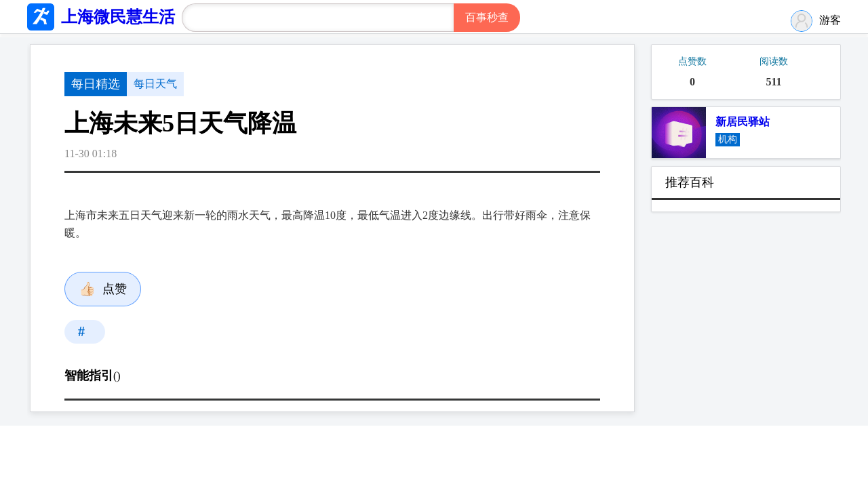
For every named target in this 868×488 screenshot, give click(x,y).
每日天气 (155, 84)
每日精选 (96, 84)
